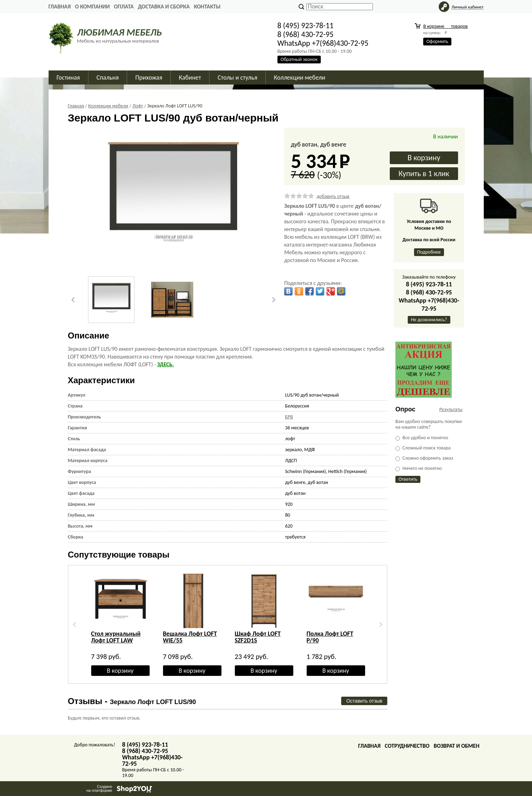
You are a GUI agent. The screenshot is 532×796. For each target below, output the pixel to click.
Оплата (124, 7)
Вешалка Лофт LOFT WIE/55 (190, 637)
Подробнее (429, 252)
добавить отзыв (333, 196)
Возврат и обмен (457, 746)
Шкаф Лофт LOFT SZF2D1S (258, 637)
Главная (60, 7)
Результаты (451, 409)
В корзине (445, 26)
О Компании (92, 7)
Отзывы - (132, 701)
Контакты (207, 7)
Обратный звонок (299, 59)
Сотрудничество (407, 746)
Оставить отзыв (364, 701)
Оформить (437, 41)
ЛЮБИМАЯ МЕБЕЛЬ (120, 32)
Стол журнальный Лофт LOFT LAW (116, 637)
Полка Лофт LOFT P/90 (330, 637)
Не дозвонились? (429, 320)
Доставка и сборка (164, 7)
